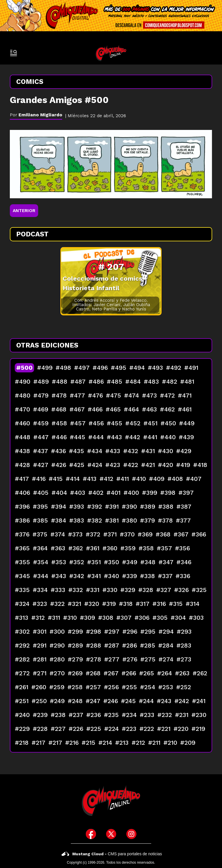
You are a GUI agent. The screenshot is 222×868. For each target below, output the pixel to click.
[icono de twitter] (111, 834)
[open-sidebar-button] (14, 53)
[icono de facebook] (91, 834)
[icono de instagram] (131, 834)
